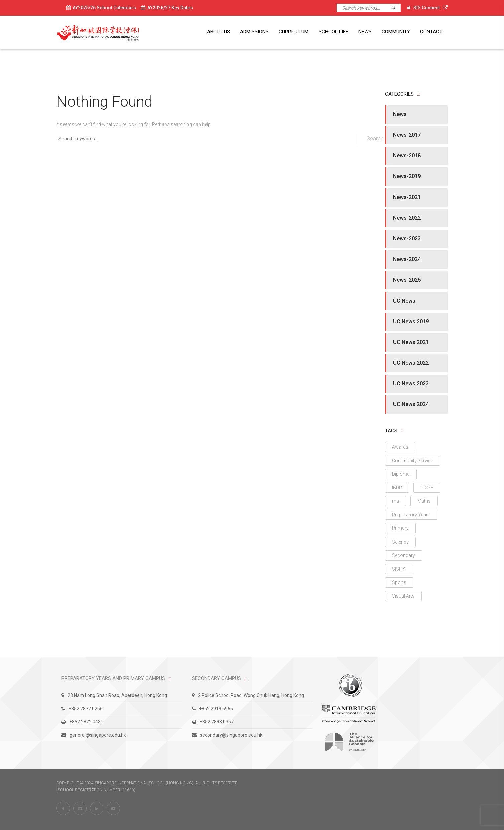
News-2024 (407, 259)
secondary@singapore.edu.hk (227, 735)
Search (397, 8)
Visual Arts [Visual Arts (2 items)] (403, 596)
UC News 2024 (411, 404)
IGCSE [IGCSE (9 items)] (427, 488)
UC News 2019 (411, 321)
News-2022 (407, 218)
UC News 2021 (411, 342)
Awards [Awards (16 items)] (400, 447)
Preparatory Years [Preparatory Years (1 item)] (411, 515)
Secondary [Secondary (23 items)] (404, 555)
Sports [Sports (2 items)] (399, 582)
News (400, 114)
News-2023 (407, 239)
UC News (404, 301)
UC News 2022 (411, 363)
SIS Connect (427, 8)
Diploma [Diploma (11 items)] (401, 474)
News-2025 (407, 280)
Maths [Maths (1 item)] (424, 501)
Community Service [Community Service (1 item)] (413, 461)
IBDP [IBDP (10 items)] (397, 488)
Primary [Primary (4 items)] (400, 528)
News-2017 (407, 135)
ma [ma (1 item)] (396, 501)
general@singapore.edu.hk (94, 735)
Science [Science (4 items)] (400, 542)
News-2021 (407, 197)
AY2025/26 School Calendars (101, 8)
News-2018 (407, 156)
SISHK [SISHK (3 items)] (399, 569)
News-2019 (407, 176)
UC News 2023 (411, 384)
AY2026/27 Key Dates (167, 8)
